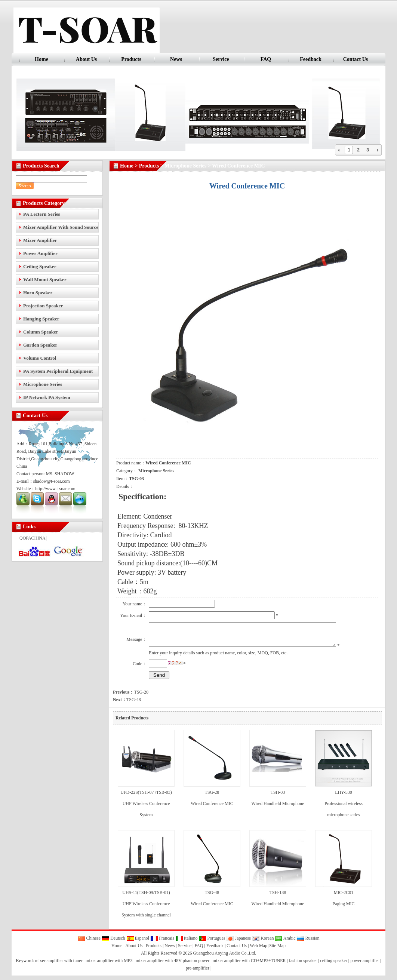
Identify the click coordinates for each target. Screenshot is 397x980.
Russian (308, 943)
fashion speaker (303, 965)
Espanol (138, 943)
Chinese (89, 943)
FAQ (266, 59)
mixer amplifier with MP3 (109, 965)
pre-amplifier (198, 973)
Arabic (285, 943)
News (176, 59)
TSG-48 (127, 704)
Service (221, 59)
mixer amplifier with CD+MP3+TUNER (249, 965)
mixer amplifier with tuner (59, 965)
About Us (86, 59)
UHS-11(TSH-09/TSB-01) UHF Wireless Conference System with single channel (146, 908)
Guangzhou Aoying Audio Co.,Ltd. (224, 958)
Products (131, 59)
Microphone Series (185, 166)
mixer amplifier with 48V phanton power (173, 965)
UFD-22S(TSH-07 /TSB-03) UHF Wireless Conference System (146, 808)
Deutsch (113, 943)
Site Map (277, 950)
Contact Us (356, 59)
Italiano (187, 943)
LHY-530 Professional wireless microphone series (344, 808)
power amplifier (365, 965)
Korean (263, 943)
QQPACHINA (32, 538)
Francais (162, 943)
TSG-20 (131, 697)
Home (41, 59)
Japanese (238, 943)
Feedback (311, 59)
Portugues (212, 943)
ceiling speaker (333, 965)
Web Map (258, 950)
